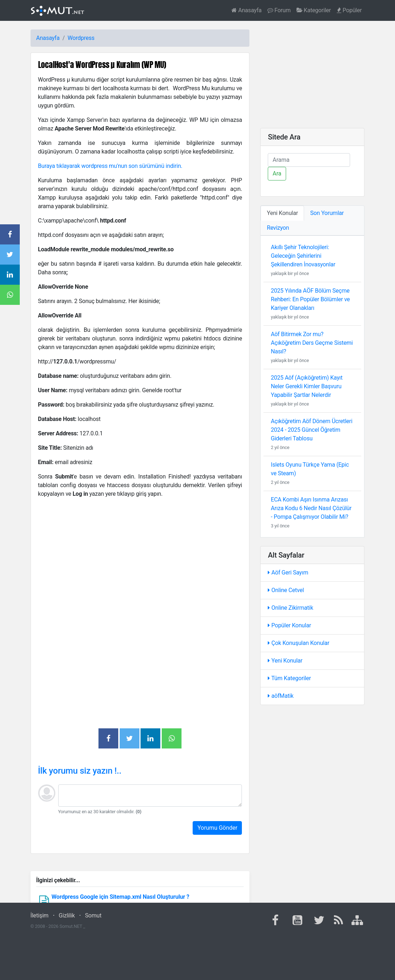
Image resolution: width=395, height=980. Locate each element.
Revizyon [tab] (278, 228)
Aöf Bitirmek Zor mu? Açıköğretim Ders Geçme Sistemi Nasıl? (312, 343)
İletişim (40, 915)
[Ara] (309, 160)
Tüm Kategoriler (289, 678)
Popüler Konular (289, 625)
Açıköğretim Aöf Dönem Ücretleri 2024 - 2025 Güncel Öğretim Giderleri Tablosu (311, 430)
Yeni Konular (285, 661)
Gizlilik (67, 915)
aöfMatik (281, 696)
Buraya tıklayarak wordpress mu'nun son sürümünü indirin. (110, 166)
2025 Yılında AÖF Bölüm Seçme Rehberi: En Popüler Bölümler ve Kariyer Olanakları (310, 299)
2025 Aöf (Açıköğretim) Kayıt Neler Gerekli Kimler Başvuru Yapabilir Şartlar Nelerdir (307, 386)
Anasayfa (247, 10)
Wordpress (81, 38)
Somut (93, 915)
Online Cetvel (286, 590)
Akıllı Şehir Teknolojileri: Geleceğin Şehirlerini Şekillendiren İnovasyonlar (303, 256)
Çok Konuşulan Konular (298, 643)
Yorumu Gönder (217, 828)
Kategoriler (314, 10)
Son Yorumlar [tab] (327, 213)
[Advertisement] (140, 554)
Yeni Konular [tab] (282, 213)
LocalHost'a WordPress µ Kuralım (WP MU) (102, 65)
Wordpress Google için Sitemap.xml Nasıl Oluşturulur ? (120, 897)
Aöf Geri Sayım (288, 573)
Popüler (349, 10)
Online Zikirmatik (290, 608)
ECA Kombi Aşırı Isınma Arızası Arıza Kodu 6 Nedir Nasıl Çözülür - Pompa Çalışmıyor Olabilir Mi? (311, 508)
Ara (277, 173)
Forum (279, 10)
